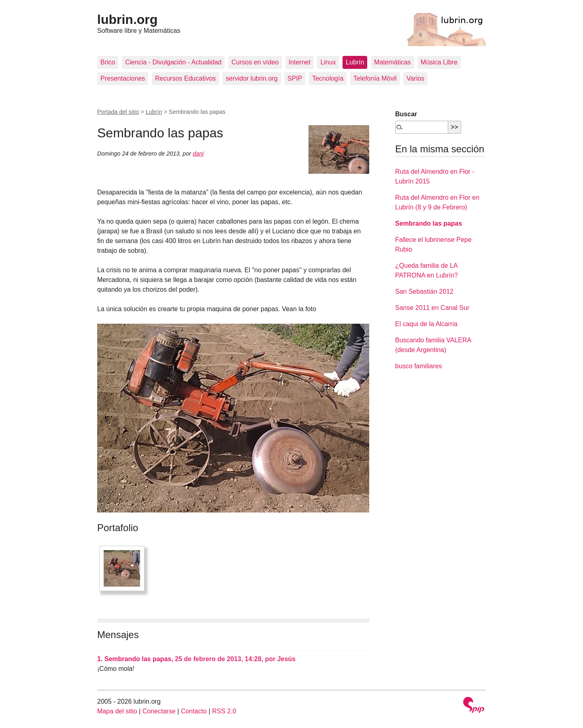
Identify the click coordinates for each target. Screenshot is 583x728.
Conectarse (159, 711)
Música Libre (439, 62)
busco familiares (419, 366)
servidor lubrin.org (252, 78)
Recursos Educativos (185, 78)
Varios (415, 78)
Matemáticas (393, 62)
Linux (328, 62)
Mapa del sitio (117, 711)
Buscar (406, 114)
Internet (300, 62)
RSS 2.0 (224, 711)
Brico (108, 62)
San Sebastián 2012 (424, 291)
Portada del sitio (118, 112)
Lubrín (355, 62)
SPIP (295, 78)
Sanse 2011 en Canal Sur (432, 308)
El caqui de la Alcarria (426, 324)
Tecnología (328, 78)
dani (198, 154)
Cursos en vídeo (255, 62)
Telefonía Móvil (375, 78)
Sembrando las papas (429, 223)
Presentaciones (123, 78)
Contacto (194, 711)
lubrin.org (127, 19)
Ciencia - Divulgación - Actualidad (173, 62)
